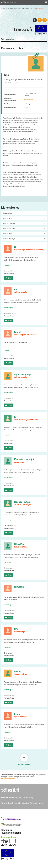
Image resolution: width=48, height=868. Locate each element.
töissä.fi (23, 30)
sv (45, 20)
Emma (18, 714)
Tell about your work (37, 9)
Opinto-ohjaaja (23, 375)
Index (15, 9)
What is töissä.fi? (7, 9)
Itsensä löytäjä (22, 502)
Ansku (18, 672)
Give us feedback (24, 9)
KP (16, 290)
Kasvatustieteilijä (24, 460)
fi (40, 20)
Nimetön (19, 545)
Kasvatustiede (29, 100)
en (35, 20)
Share (10, 278)
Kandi (17, 332)
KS (16, 629)
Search (4, 39)
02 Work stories (8, 2)
